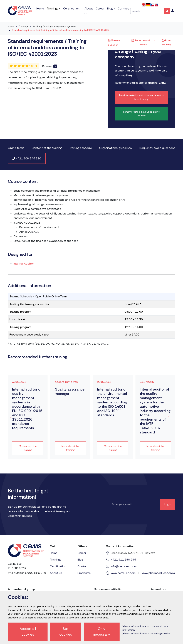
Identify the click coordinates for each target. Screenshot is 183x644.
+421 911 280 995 (123, 560)
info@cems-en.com (124, 566)
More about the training (28, 448)
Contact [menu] (123, 8)
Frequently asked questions (157, 148)
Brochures (84, 573)
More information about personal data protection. (145, 628)
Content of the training (47, 148)
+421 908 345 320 (27, 158)
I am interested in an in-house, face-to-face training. (141, 97)
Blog (80, 560)
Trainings (24, 27)
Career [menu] (100, 8)
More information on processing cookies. (147, 634)
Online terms (16, 148)
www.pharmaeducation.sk (158, 573)
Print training (166, 42)
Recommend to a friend (143, 42)
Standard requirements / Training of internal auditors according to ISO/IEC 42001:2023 (61, 30)
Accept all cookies (28, 631)
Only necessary (102, 631)
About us (56, 573)
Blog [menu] (110, 8)
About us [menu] (89, 11)
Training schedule (81, 148)
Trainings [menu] (53, 8)
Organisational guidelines (115, 148)
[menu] (172, 11)
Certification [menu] (71, 8)
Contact (83, 566)
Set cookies (66, 631)
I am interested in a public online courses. (142, 114)
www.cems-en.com (123, 573)
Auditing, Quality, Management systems (54, 27)
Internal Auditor (24, 264)
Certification (58, 566)
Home (11, 27)
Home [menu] (40, 8)
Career (82, 553)
